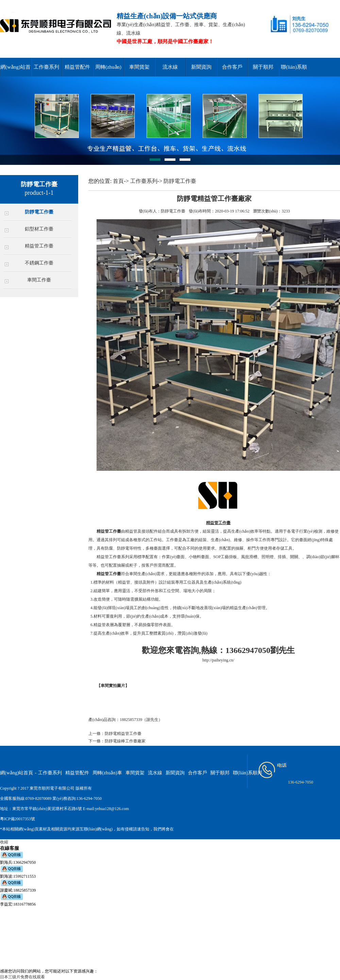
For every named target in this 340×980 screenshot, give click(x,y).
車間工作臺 (39, 280)
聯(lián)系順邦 (248, 773)
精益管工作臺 (39, 246)
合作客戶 (232, 67)
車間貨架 (139, 67)
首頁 (118, 181)
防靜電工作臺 (39, 212)
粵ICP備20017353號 (18, 819)
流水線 (170, 67)
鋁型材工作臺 (39, 229)
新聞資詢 (201, 67)
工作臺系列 (46, 67)
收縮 (4, 842)
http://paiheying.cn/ (218, 660)
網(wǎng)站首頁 (16, 773)
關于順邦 (263, 67)
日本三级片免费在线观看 (22, 977)
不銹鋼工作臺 (39, 263)
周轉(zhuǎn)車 (107, 773)
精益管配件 (77, 67)
